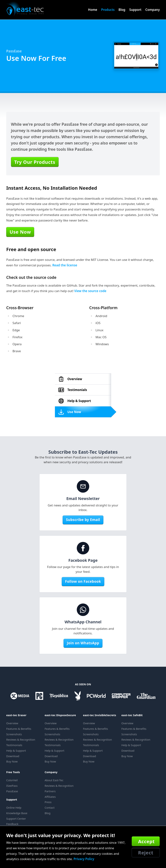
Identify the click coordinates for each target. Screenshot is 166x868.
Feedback (12, 824)
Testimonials (14, 745)
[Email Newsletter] (83, 486)
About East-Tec (54, 780)
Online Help (14, 808)
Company (153, 10)
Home (93, 10)
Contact (50, 808)
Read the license (65, 265)
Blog (122, 10)
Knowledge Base (17, 813)
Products (108, 10)
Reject (146, 853)
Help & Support (16, 751)
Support (135, 10)
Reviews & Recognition (21, 740)
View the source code (90, 291)
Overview (12, 723)
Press (48, 802)
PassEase (14, 51)
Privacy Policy (84, 859)
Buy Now (12, 761)
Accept (146, 841)
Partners (50, 791)
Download (13, 756)
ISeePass (12, 786)
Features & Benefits (19, 729)
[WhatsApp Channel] (83, 610)
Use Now (20, 232)
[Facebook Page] (83, 548)
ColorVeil (12, 780)
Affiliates (50, 797)
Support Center (16, 819)
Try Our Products (35, 162)
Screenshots (14, 734)
